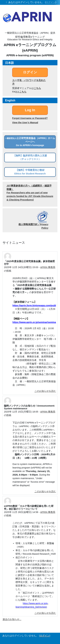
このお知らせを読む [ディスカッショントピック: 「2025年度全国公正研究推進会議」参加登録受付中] (45, 391)
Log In (30, 110)
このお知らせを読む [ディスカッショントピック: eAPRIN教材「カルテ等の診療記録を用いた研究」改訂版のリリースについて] (45, 613)
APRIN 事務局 (48, 267)
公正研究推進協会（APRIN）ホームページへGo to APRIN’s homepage (30, 142)
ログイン (51, 2)
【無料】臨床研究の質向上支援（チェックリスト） (30, 157)
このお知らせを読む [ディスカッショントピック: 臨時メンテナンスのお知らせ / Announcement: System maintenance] (45, 492)
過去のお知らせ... (12, 619)
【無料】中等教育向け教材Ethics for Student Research (30, 172)
